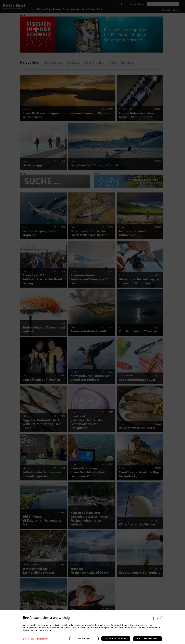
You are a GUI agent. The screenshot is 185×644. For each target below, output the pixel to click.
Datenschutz (29, 639)
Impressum (42, 639)
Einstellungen (84, 639)
